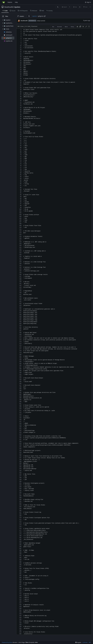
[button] (29, 16)
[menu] (78, 642)
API (90, 642)
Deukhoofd (9, 7)
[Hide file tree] (3, 16)
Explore (10, 2)
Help (16, 2)
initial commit (41, 21)
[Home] (3, 2)
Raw (53, 27)
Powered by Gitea (7, 642)
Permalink (59, 27)
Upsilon (17, 7)
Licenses (85, 642)
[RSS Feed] (58, 7)
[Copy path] (45, 16)
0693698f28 (32, 21)
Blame (66, 27)
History (72, 27)
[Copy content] (80, 27)
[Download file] (77, 27)
